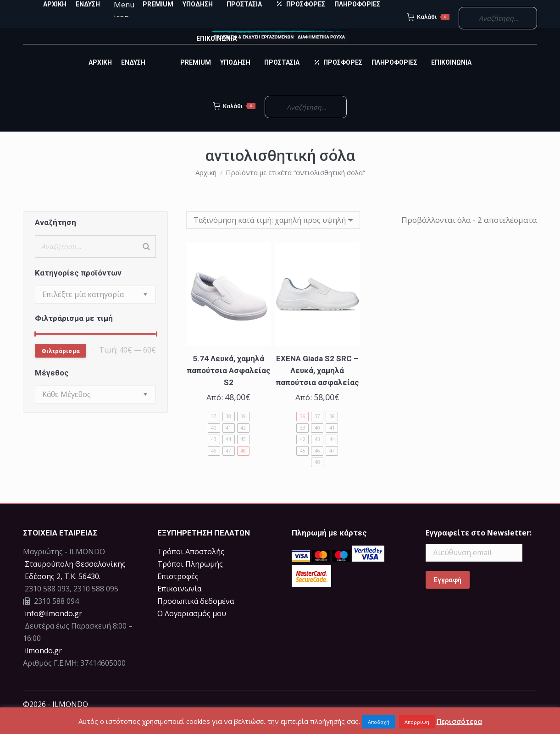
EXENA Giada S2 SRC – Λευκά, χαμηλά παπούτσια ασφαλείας (317, 387)
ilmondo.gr (42, 667)
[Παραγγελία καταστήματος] (273, 237)
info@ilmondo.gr (53, 630)
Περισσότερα (459, 721)
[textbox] (83, 311)
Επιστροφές (178, 593)
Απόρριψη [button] (417, 722)
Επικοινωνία (179, 605)
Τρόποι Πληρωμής (190, 580)
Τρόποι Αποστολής (191, 568)
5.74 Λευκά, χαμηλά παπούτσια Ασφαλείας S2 (229, 387)
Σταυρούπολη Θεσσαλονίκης (75, 580)
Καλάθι (234, 122)
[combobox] (95, 311)
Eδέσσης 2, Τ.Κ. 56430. (63, 593)
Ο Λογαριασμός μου (192, 630)
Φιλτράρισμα (61, 367)
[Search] (146, 263)
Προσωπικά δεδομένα (196, 618)
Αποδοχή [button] (379, 722)
